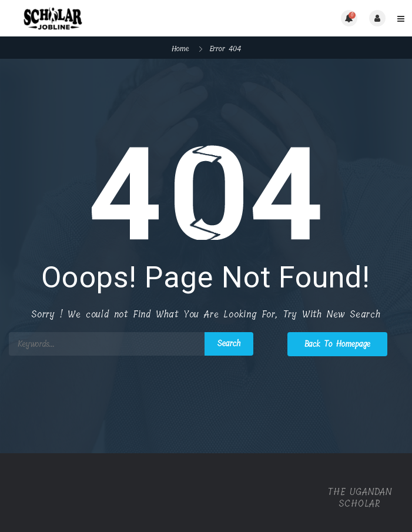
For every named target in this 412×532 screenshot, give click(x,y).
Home (180, 48)
